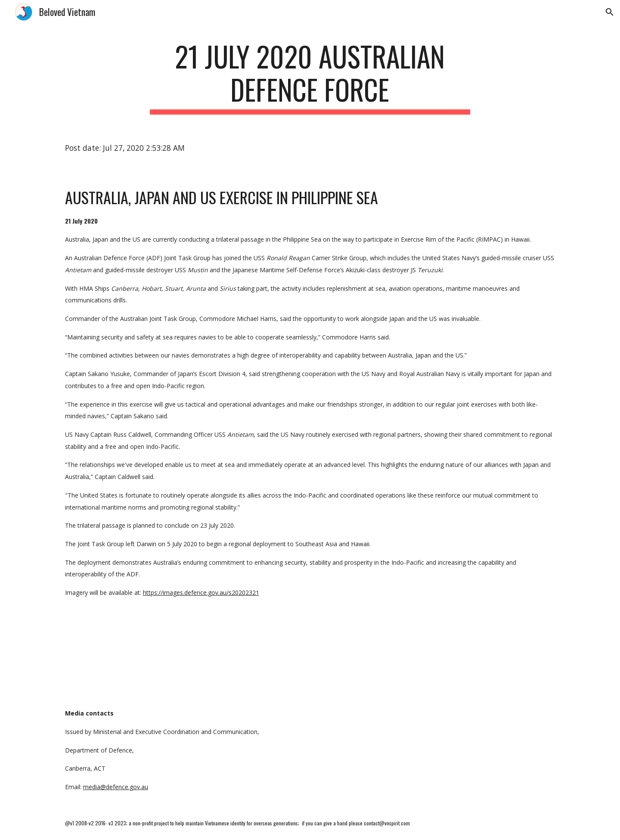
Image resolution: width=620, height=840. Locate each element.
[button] (610, 12)
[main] (310, 77)
